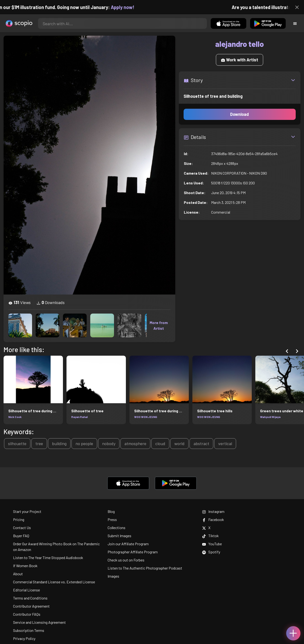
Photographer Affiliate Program (133, 552)
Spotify (211, 552)
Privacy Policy (24, 638)
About (18, 574)
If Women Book (25, 566)
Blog (111, 511)
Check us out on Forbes (126, 560)
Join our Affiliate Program (128, 544)
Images (113, 576)
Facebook (213, 519)
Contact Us (22, 528)
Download (240, 114)
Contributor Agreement (31, 606)
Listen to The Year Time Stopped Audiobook (48, 558)
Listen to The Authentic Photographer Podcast (145, 568)
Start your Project (27, 511)
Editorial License (26, 590)
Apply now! (128, 7)
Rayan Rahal (79, 417)
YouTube (212, 544)
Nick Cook (15, 417)
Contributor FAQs (27, 614)
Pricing (19, 519)
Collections (116, 528)
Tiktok (210, 536)
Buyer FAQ (21, 536)
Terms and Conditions (30, 598)
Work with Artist (240, 60)
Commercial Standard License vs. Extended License (54, 582)
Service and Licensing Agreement (39, 622)
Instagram (213, 511)
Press (112, 519)
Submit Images (119, 536)
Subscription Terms (29, 630)
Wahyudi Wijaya (270, 417)
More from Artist (159, 325)
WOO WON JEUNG (146, 417)
